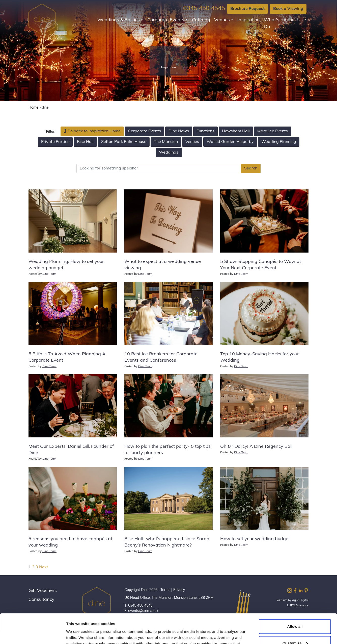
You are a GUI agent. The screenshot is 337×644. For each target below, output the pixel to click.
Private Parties (55, 142)
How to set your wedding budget (255, 539)
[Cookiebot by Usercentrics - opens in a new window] (33, 634)
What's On (272, 23)
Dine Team (49, 274)
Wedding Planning (279, 142)
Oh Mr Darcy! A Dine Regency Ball (256, 447)
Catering (201, 20)
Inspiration (249, 20)
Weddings (169, 153)
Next (44, 567)
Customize (295, 613)
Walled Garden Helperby (230, 142)
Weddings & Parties (119, 20)
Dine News (179, 131)
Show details (78, 634)
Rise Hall (85, 142)
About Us (293, 20)
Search (251, 168)
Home (33, 108)
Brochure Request (247, 9)
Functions (205, 131)
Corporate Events (166, 20)
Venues (222, 20)
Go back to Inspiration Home (92, 131)
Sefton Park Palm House (124, 142)
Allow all (295, 597)
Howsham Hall (236, 131)
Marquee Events (273, 131)
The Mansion (166, 142)
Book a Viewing (288, 9)
